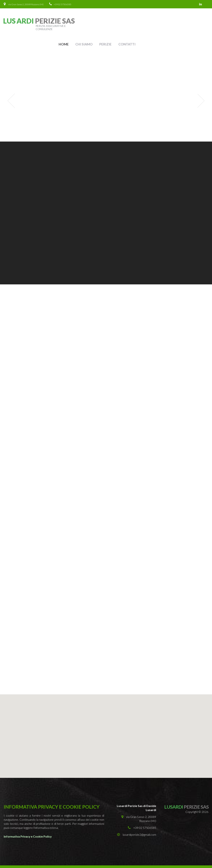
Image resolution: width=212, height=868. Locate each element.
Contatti (196, 23)
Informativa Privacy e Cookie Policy (28, 816)
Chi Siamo (154, 23)
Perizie (175, 23)
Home (134, 23)
